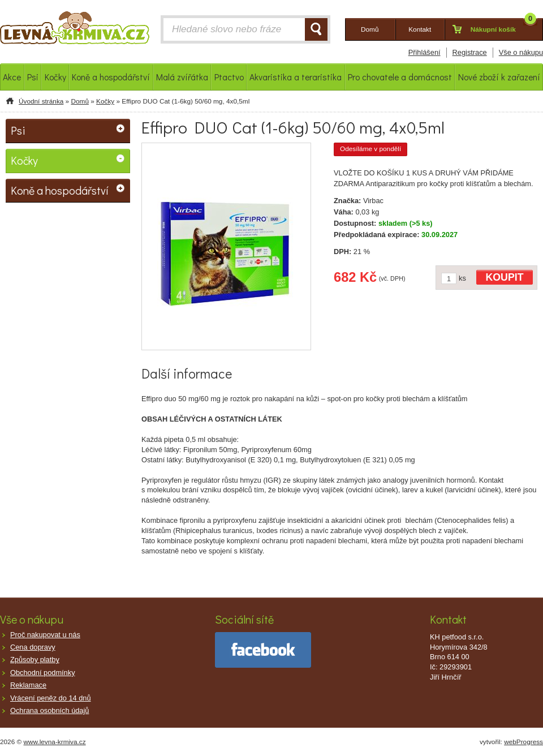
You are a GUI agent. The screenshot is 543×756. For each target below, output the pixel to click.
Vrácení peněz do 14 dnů (51, 698)
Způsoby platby (35, 660)
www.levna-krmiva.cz (55, 742)
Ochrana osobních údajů (49, 710)
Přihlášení (425, 52)
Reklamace (28, 685)
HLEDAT (316, 29)
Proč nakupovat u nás (45, 635)
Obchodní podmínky (43, 673)
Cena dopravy (33, 647)
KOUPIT (505, 277)
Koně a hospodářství (60, 190)
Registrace (470, 52)
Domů (79, 101)
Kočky (105, 101)
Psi (18, 130)
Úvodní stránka (41, 101)
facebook (263, 650)
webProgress (523, 742)
